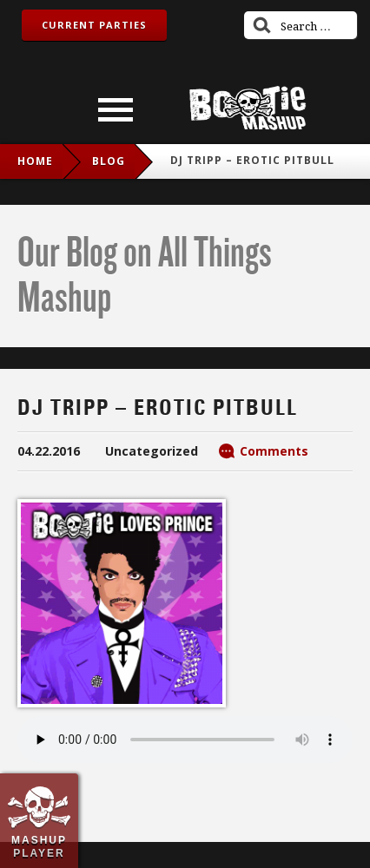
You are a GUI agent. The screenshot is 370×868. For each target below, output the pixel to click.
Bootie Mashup (248, 108)
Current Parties (94, 25)
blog (109, 161)
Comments (274, 451)
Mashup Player (39, 846)
